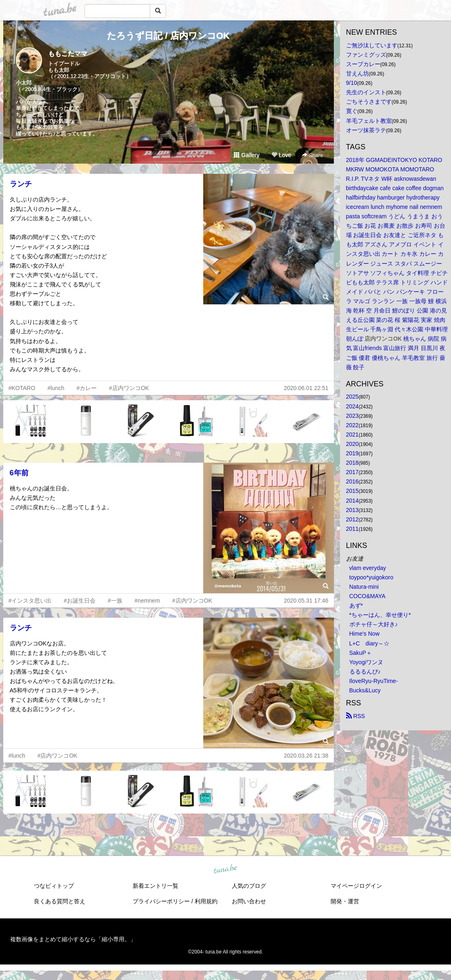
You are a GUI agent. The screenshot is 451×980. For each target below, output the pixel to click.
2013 (352, 510)
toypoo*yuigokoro (371, 577)
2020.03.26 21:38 (306, 756)
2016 (352, 481)
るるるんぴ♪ (365, 672)
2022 (352, 425)
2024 (352, 406)
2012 (352, 519)
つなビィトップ (54, 886)
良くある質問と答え (60, 901)
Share (312, 155)
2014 (352, 501)
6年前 (19, 473)
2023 (352, 416)
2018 (352, 463)
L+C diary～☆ (369, 643)
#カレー (87, 388)
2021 (352, 435)
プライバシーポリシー (161, 901)
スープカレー (363, 64)
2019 (352, 453)
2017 (352, 472)
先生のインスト (366, 92)
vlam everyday (368, 568)
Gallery (247, 155)
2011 (352, 529)
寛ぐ (352, 111)
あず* (356, 605)
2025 (352, 397)
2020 (352, 444)
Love (281, 155)
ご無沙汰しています (372, 45)
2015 (352, 491)
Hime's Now (364, 634)
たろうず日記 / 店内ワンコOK (168, 36)
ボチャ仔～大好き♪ (374, 624)
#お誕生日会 (80, 601)
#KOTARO (22, 388)
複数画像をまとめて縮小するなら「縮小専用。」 (73, 939)
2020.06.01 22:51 (306, 388)
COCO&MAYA (368, 596)
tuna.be (225, 869)
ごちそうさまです (369, 102)
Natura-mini (364, 587)
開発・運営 (345, 901)
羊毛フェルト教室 (369, 121)
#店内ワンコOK (129, 388)
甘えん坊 (358, 73)
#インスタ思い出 (30, 601)
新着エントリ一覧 (156, 886)
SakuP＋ (361, 653)
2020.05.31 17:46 (306, 601)
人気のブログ (249, 886)
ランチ (21, 184)
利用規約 (206, 901)
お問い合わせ (249, 901)
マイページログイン (356, 886)
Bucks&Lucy (365, 690)
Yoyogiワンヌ (367, 662)
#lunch (56, 388)
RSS (356, 716)
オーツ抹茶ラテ (366, 130)
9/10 (352, 83)
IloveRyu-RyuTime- (374, 681)
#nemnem (147, 601)
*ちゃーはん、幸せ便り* (380, 615)
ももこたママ (68, 54)
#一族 (115, 601)
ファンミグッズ (366, 55)
